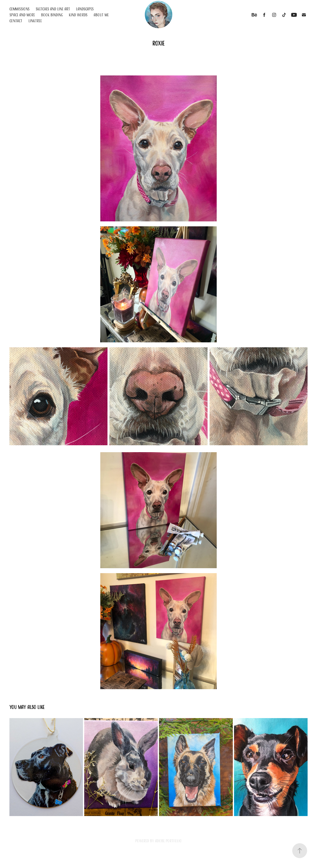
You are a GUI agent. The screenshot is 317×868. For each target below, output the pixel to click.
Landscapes (85, 9)
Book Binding (52, 15)
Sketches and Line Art (53, 9)
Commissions (19, 9)
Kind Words (78, 15)
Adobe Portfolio (168, 841)
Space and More (22, 15)
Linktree (35, 21)
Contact (16, 21)
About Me (101, 15)
